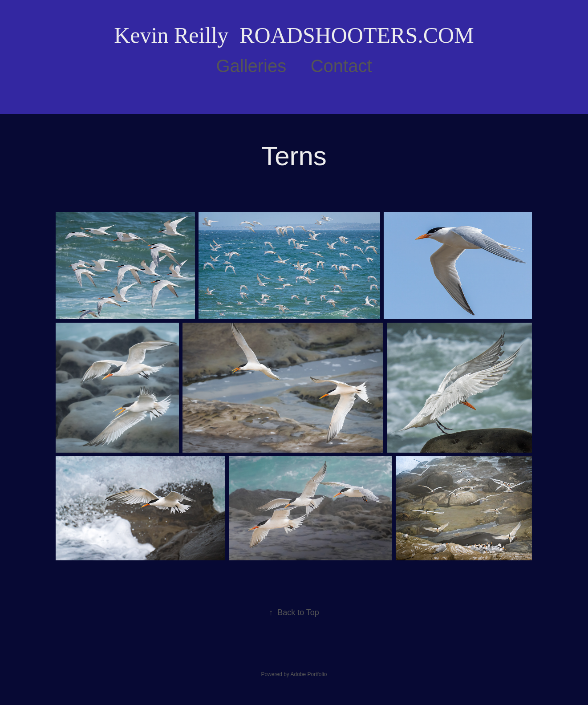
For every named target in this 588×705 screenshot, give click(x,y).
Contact (341, 66)
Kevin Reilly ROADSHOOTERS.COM (294, 35)
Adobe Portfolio (308, 674)
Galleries (251, 66)
